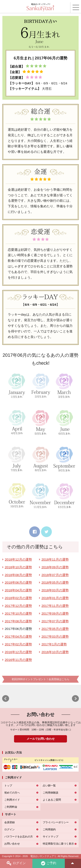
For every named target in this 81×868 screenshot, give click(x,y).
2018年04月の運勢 (18, 590)
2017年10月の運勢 (18, 613)
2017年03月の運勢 (55, 636)
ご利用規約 (49, 829)
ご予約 (49, 863)
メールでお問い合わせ (41, 739)
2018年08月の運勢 (18, 575)
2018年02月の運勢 (18, 598)
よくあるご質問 (52, 800)
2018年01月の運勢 (55, 598)
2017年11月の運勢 (55, 606)
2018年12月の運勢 (18, 559)
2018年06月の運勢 (18, 582)
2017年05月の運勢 (55, 629)
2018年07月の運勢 (55, 575)
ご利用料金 (11, 807)
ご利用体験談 (51, 793)
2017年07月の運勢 (55, 621)
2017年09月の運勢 (55, 613)
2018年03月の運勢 (55, 590)
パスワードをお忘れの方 (19, 837)
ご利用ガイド (12, 800)
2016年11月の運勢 (18, 660)
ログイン (16, 863)
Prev (6, 699)
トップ (8, 786)
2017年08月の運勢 (18, 621)
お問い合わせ (12, 844)
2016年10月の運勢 (55, 652)
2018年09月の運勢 (55, 567)
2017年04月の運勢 (18, 636)
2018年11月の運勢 (55, 559)
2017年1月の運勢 (54, 644)
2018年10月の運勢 (18, 567)
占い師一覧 (49, 786)
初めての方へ (12, 793)
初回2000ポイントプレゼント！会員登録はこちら (40, 679)
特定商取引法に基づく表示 (58, 844)
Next (75, 699)
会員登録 (10, 822)
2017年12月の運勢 (18, 606)
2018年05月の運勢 (55, 582)
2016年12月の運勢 (18, 652)
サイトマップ (51, 837)
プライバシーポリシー (56, 822)
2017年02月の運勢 (18, 644)
